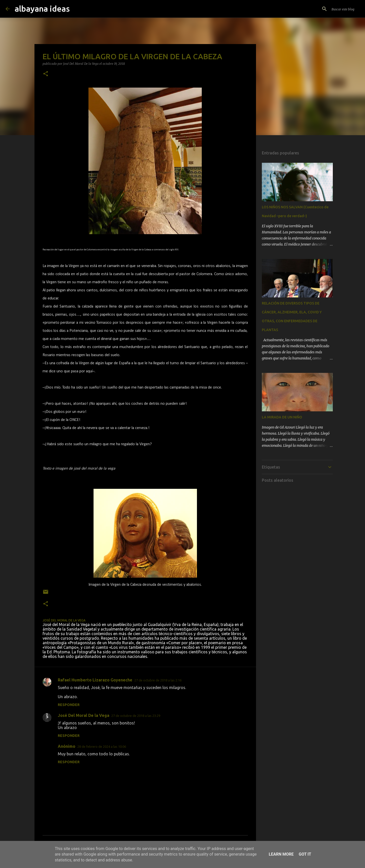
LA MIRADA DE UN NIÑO (282, 417)
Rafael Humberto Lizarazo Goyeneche (95, 680)
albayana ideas (42, 9)
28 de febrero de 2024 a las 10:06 (102, 746)
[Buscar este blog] (334, 9)
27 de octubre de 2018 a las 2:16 (158, 680)
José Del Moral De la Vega (84, 715)
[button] (46, 74)
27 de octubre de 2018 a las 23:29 (136, 716)
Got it (305, 854)
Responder (69, 705)
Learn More (281, 854)
